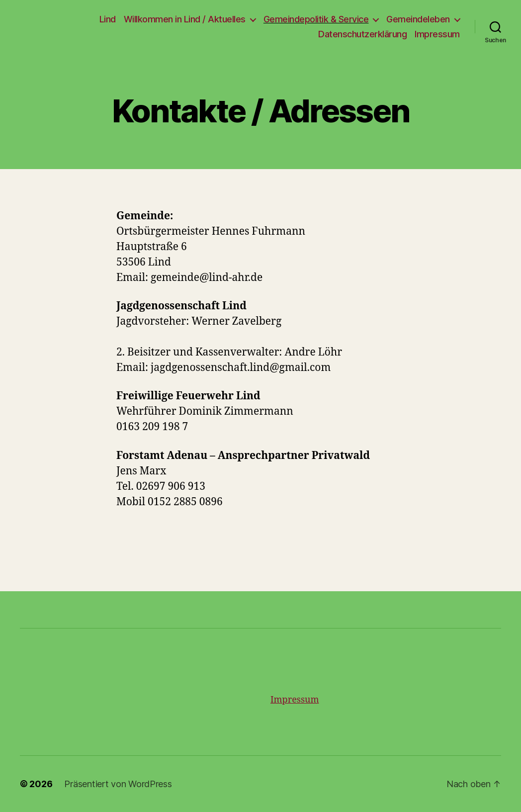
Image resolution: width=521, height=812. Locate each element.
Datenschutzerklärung (362, 34)
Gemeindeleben (418, 19)
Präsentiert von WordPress (118, 784)
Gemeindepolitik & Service (316, 19)
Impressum (437, 34)
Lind (108, 19)
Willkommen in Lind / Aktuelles (185, 19)
